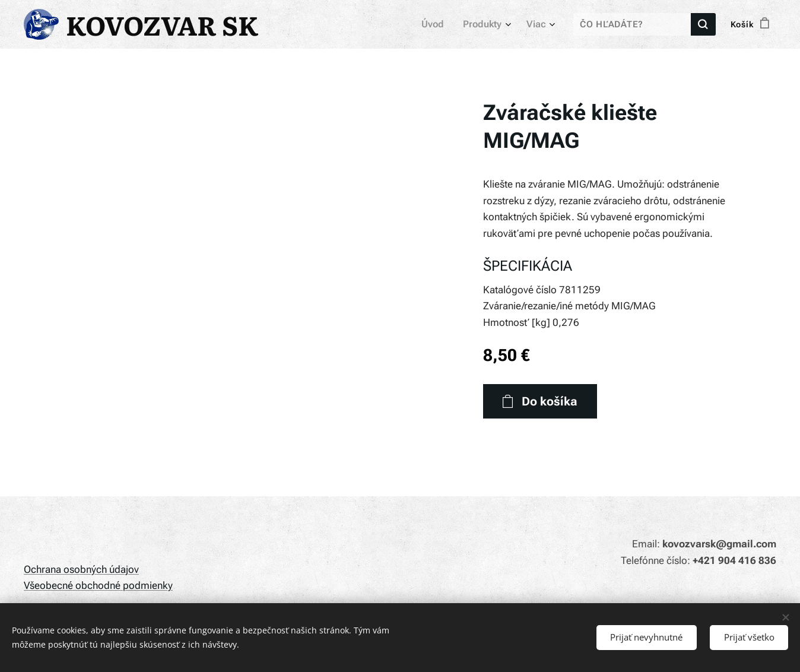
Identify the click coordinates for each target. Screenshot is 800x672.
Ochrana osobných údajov (81, 569)
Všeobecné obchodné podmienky (98, 585)
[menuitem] (439, 24)
